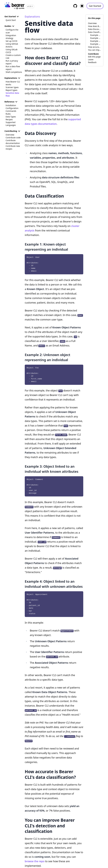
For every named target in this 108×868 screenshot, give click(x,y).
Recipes (9, 119)
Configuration (12, 108)
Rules (8, 114)
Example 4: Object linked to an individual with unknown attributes (96, 44)
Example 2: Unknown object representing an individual (96, 38)
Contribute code (13, 138)
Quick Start (11, 20)
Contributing (13, 131)
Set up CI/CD (11, 41)
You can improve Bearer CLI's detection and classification (94, 50)
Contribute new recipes (13, 147)
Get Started (95, 6)
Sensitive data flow (12, 94)
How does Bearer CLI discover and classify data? (94, 26)
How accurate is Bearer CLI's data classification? (94, 47)
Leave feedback (92, 61)
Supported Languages (11, 124)
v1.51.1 (30, 6)
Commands (11, 111)
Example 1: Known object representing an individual (96, 35)
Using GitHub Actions (12, 45)
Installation (11, 105)
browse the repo (35, 861)
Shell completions (14, 72)
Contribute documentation (13, 142)
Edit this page (94, 57)
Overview (10, 135)
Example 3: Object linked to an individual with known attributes (96, 41)
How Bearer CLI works (13, 83)
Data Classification (94, 32)
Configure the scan (12, 31)
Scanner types (12, 87)
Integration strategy (11, 37)
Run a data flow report (13, 68)
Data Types (11, 117)
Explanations (13, 78)
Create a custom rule (13, 57)
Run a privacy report (12, 62)
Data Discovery (94, 29)
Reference (11, 102)
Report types (12, 90)
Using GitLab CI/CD (12, 51)
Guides (10, 26)
